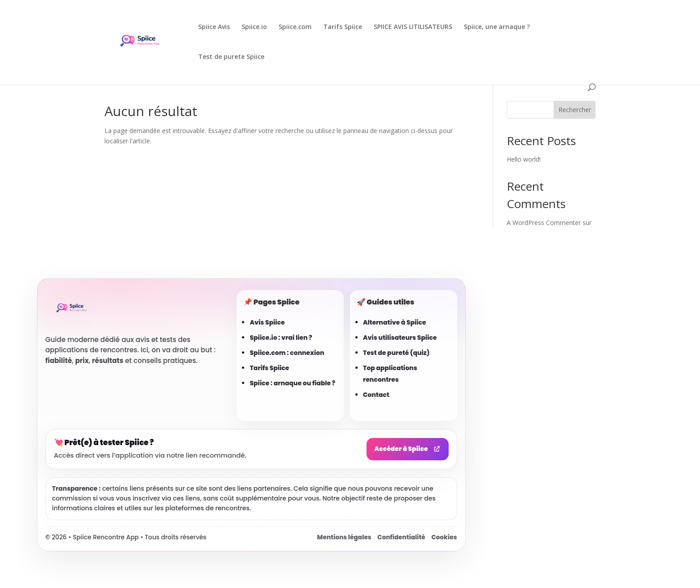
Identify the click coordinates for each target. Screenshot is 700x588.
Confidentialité (401, 537)
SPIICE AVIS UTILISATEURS (413, 27)
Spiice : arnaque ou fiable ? (292, 383)
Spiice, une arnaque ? (497, 27)
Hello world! (524, 159)
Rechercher (575, 110)
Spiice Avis (214, 27)
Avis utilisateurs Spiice (400, 338)
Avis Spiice (267, 322)
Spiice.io (254, 27)
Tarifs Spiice (343, 27)
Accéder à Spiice (408, 449)
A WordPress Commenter (544, 223)
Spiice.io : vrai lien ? (281, 338)
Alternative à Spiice (395, 322)
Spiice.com (295, 27)
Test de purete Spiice (231, 57)
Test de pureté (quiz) (396, 353)
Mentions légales (344, 537)
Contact (376, 395)
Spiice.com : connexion (287, 353)
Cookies (444, 537)
